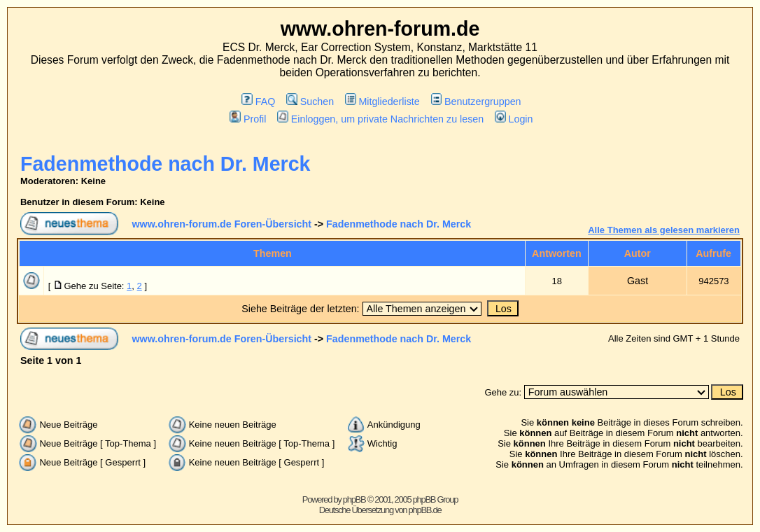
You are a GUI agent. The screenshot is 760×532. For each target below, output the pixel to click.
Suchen (310, 101)
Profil (248, 119)
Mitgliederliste (382, 101)
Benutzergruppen (476, 101)
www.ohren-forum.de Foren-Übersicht (221, 224)
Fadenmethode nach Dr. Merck (166, 164)
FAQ (258, 101)
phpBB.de (425, 510)
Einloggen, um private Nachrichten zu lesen (380, 119)
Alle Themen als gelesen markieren (664, 230)
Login (514, 119)
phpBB (354, 499)
